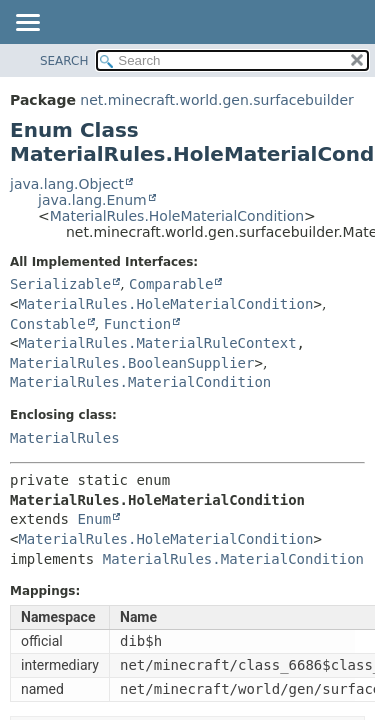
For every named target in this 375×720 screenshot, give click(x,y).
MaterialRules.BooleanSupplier (132, 363)
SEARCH (64, 61)
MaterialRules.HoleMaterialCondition (177, 216)
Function (137, 324)
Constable (48, 324)
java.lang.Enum (92, 200)
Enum (94, 519)
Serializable (60, 284)
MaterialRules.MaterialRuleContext (157, 343)
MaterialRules (65, 438)
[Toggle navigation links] (27, 24)
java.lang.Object (67, 184)
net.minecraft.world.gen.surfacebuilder (216, 100)
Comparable (171, 284)
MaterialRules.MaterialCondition (140, 382)
